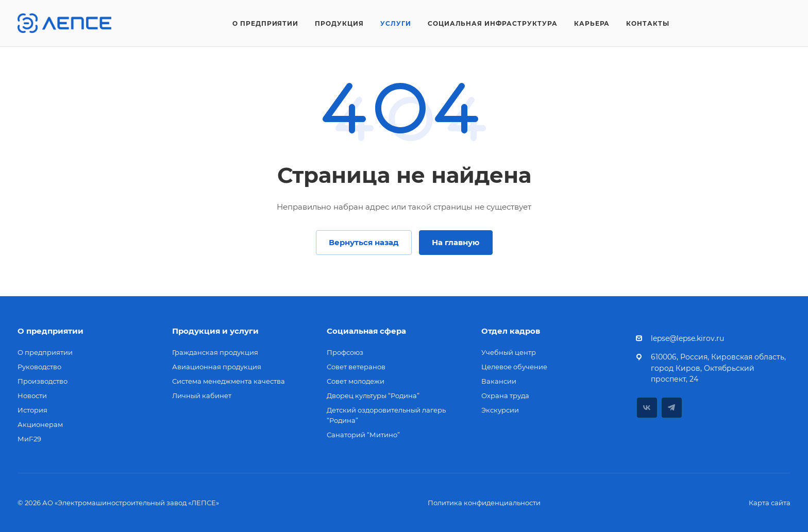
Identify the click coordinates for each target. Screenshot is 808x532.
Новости (32, 396)
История (32, 410)
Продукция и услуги (215, 331)
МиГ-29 (29, 439)
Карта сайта (770, 503)
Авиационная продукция (217, 367)
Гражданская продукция (215, 352)
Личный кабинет (202, 396)
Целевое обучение (514, 367)
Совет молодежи (356, 381)
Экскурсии (500, 410)
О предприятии (50, 331)
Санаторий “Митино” (363, 435)
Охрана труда (505, 396)
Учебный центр (509, 352)
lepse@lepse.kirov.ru (687, 338)
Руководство (39, 367)
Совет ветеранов (356, 367)
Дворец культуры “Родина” (373, 396)
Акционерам (40, 424)
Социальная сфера (366, 331)
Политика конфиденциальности (484, 503)
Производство (43, 381)
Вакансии (499, 381)
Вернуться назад (364, 242)
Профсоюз (345, 352)
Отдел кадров (511, 331)
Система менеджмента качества (229, 381)
